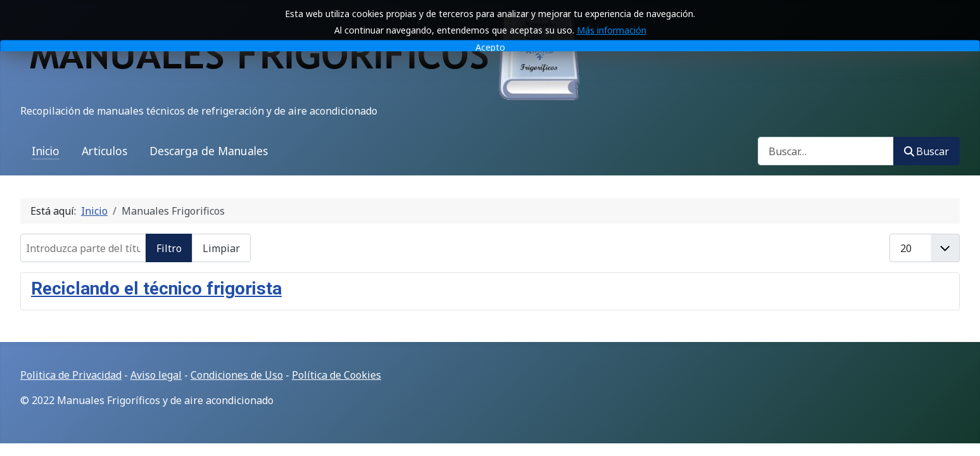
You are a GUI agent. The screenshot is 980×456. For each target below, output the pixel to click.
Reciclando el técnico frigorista (156, 288)
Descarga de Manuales (209, 151)
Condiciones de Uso (237, 375)
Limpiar (221, 248)
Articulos (104, 151)
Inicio (46, 151)
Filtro (169, 248)
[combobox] (826, 151)
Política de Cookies (336, 375)
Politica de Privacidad (71, 375)
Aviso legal (156, 375)
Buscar (927, 151)
